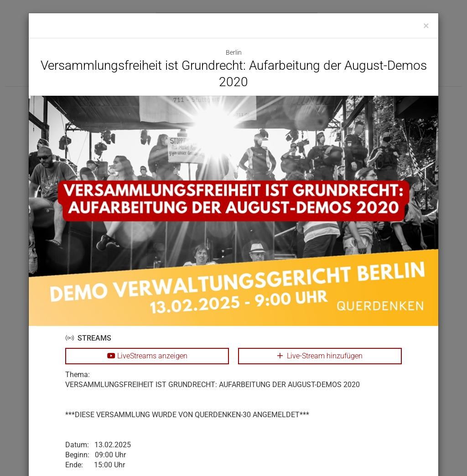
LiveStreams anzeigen (147, 356)
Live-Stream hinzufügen (320, 356)
